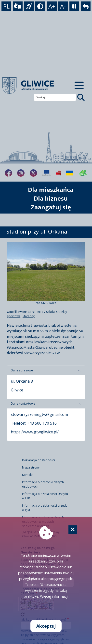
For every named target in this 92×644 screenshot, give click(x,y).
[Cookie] (73, 530)
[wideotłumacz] (18, 6)
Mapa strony (31, 467)
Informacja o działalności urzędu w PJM (45, 508)
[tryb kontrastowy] (40, 6)
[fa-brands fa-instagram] (21, 173)
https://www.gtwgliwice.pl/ (35, 432)
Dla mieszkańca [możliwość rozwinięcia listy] (51, 189)
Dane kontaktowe (23, 404)
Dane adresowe (22, 370)
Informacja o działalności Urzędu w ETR (45, 496)
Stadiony (29, 316)
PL (6, 6)
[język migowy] (29, 6)
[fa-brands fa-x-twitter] (33, 173)
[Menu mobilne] (79, 86)
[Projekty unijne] (47, 173)
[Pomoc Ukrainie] (70, 173)
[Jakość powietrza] (83, 173)
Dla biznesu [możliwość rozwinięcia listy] (51, 198)
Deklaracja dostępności (39, 460)
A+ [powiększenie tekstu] (52, 6)
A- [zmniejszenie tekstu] (63, 6)
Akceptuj (46, 626)
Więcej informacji (54, 596)
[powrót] (86, 6)
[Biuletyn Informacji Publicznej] (59, 173)
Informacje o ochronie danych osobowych (43, 484)
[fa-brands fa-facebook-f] (8, 173)
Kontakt (27, 475)
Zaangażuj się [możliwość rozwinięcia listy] (51, 207)
